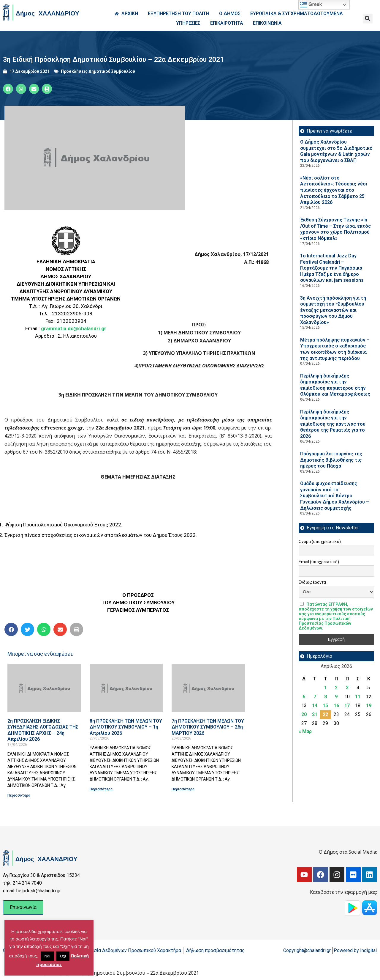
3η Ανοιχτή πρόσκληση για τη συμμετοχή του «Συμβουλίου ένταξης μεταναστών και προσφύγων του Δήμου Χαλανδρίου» (333, 310)
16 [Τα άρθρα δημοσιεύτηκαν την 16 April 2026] (336, 705)
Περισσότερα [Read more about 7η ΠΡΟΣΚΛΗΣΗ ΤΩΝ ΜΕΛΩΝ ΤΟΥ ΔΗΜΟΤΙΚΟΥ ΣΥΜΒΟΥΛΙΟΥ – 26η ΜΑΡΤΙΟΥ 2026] (183, 789)
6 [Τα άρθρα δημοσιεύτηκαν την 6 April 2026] (304, 697)
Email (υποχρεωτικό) (319, 562)
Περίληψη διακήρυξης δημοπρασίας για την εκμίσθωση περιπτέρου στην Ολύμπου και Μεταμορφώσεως (335, 385)
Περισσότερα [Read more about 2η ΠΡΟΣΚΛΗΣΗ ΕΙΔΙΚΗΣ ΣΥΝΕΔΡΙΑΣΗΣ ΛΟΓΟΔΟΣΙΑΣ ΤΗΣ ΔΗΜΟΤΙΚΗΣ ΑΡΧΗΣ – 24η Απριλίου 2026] (19, 795)
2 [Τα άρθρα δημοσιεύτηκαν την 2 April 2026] (336, 688)
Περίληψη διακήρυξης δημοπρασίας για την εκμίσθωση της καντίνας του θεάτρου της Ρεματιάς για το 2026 (333, 424)
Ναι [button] (47, 956)
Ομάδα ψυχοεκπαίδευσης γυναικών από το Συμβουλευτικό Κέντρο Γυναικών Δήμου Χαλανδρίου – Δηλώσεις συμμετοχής (335, 496)
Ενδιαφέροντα (312, 582)
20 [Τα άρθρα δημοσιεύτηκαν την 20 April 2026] (304, 714)
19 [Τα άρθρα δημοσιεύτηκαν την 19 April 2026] (369, 705)
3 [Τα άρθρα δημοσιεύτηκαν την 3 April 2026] (347, 688)
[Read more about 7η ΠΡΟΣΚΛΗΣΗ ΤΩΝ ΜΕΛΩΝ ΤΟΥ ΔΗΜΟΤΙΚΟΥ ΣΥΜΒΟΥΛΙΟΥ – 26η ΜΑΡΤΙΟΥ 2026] (208, 688)
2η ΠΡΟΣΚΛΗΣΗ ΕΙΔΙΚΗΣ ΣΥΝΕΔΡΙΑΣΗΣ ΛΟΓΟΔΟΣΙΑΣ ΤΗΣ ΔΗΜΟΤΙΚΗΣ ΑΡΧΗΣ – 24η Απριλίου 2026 (43, 730)
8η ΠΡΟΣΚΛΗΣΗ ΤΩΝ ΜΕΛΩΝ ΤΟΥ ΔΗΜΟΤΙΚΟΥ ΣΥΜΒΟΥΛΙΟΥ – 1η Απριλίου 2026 (126, 727)
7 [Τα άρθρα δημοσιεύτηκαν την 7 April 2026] (315, 697)
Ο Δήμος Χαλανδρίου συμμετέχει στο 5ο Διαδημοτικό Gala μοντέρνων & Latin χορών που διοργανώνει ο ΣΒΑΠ (336, 151)
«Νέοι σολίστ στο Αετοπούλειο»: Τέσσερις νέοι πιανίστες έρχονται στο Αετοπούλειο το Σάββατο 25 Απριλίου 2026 (334, 190)
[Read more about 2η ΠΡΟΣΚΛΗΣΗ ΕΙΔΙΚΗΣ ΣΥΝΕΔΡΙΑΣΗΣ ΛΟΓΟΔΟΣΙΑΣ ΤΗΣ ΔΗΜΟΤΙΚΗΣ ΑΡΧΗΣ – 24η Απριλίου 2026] (44, 688)
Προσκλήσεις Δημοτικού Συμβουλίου (98, 71)
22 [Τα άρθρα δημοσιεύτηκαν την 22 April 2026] (325, 714)
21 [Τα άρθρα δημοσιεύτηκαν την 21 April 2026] (315, 714)
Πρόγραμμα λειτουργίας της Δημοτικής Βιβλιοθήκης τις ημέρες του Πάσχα (331, 460)
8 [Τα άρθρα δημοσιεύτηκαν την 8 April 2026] (326, 697)
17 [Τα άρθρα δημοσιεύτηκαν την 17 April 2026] (347, 705)
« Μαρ (305, 731)
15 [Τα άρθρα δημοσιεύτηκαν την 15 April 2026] (325, 705)
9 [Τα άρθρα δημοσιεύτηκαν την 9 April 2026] (336, 697)
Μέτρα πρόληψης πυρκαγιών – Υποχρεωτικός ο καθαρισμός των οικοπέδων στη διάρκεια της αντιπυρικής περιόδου (335, 349)
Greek (311, 5)
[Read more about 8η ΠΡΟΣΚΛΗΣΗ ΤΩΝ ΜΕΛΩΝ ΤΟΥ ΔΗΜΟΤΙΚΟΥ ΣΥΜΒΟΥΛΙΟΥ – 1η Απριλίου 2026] (126, 688)
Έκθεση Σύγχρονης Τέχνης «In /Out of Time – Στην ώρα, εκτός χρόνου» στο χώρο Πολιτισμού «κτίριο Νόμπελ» (335, 229)
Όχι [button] (63, 956)
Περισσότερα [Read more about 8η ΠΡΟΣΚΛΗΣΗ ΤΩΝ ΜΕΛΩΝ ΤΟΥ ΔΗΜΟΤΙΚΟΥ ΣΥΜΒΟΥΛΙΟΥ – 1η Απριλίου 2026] (101, 789)
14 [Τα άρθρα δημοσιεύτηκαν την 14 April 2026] (315, 705)
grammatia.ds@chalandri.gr (74, 328)
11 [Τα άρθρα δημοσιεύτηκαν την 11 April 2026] (358, 697)
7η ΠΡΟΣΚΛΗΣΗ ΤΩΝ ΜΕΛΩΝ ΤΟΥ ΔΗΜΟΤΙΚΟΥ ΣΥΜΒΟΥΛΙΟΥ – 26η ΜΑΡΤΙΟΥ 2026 (208, 727)
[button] (368, 19)
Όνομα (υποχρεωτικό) (320, 542)
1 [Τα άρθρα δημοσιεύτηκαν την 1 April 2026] (326, 688)
